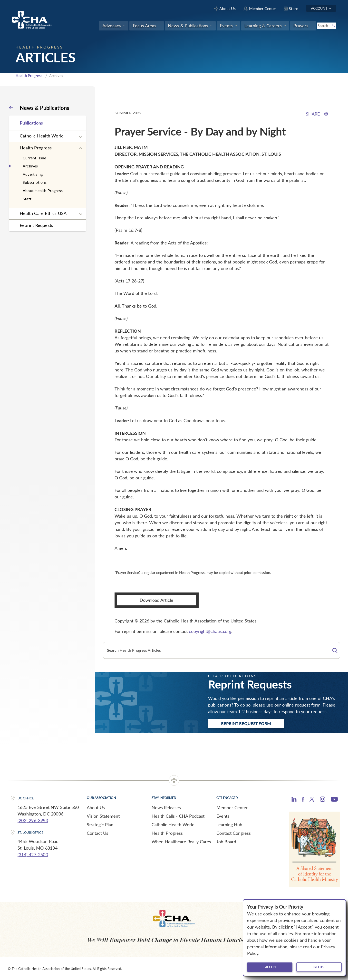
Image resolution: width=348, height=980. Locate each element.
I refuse (319, 967)
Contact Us (97, 833)
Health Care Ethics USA (43, 213)
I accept (270, 967)
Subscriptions (35, 182)
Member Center (232, 807)
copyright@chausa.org (210, 631)
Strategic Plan (100, 825)
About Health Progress (43, 190)
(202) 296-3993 (33, 820)
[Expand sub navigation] (81, 137)
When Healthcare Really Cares (181, 842)
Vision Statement (103, 816)
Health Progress (29, 76)
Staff (27, 199)
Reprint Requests (36, 225)
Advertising (33, 174)
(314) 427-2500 (33, 854)
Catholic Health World (42, 136)
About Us (96, 807)
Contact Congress (234, 833)
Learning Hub (229, 825)
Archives (30, 166)
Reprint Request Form (246, 723)
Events (223, 816)
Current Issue (34, 158)
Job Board (226, 842)
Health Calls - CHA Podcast (178, 816)
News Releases (166, 807)
